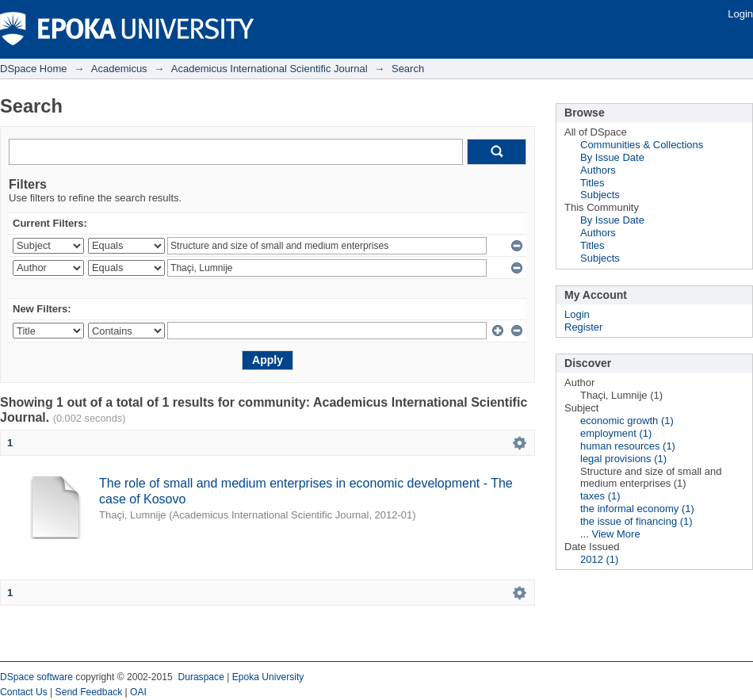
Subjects (600, 195)
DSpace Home (34, 69)
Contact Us (24, 692)
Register (583, 327)
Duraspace (201, 677)
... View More (610, 534)
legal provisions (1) (623, 459)
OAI (138, 692)
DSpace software (36, 677)
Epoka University (268, 677)
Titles (592, 183)
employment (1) (616, 433)
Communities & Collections (642, 145)
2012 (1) (599, 559)
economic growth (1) (627, 421)
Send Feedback (89, 692)
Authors (598, 170)
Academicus (119, 69)
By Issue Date (612, 157)
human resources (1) (628, 446)
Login (740, 14)
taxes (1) (600, 496)
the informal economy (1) (637, 509)
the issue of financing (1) (636, 521)
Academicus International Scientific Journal (269, 69)
